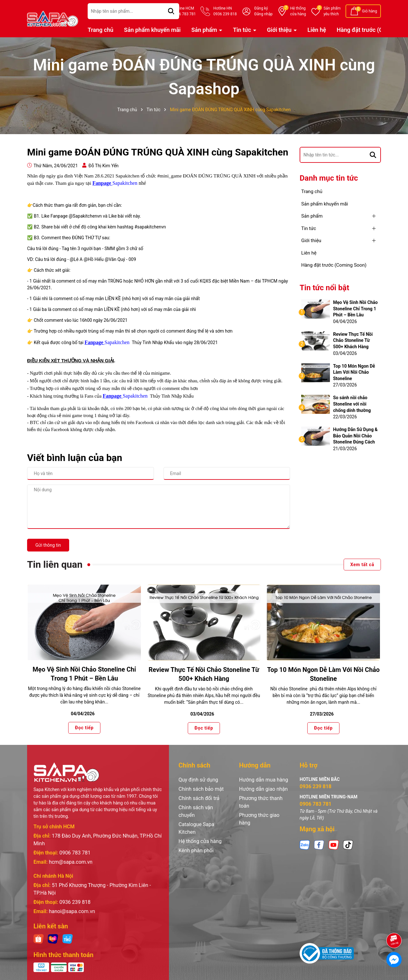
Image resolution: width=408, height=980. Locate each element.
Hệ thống (298, 11)
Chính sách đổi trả (199, 798)
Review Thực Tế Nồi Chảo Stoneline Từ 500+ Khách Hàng (353, 340)
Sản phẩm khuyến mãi (152, 30)
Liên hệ (317, 30)
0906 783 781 (75, 853)
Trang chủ (101, 30)
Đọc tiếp (84, 728)
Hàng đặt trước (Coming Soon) (334, 265)
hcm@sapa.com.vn (71, 862)
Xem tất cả (362, 565)
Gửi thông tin (48, 545)
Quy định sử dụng (198, 780)
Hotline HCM (184, 11)
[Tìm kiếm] (373, 155)
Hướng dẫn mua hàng (264, 780)
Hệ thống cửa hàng (200, 841)
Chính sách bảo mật (201, 789)
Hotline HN (225, 11)
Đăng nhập (263, 14)
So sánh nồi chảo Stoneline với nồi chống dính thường (352, 404)
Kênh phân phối (196, 850)
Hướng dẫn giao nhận (263, 789)
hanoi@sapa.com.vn (72, 911)
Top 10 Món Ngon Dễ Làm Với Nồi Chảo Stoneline (354, 372)
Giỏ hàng (370, 11)
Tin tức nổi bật (324, 288)
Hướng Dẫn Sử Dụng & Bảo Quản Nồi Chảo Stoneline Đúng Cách (355, 436)
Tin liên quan (55, 564)
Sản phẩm (332, 11)
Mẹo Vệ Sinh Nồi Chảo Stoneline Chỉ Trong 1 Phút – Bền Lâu (355, 309)
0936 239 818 (75, 902)
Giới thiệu (280, 30)
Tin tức (243, 30)
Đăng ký (261, 8)
